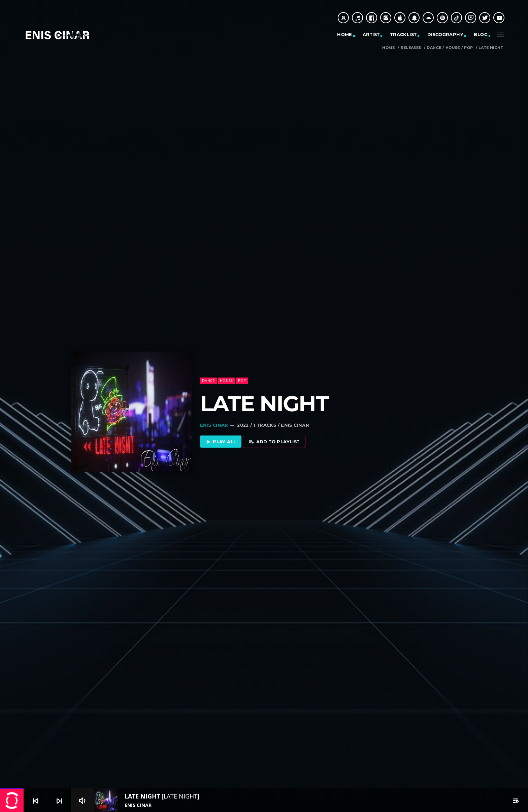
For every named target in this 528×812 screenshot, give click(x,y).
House (453, 48)
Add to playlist (274, 440)
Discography (445, 34)
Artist (371, 34)
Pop (468, 48)
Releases (411, 48)
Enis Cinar (214, 423)
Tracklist (404, 34)
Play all (221, 440)
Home (345, 34)
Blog (481, 34)
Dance (434, 48)
